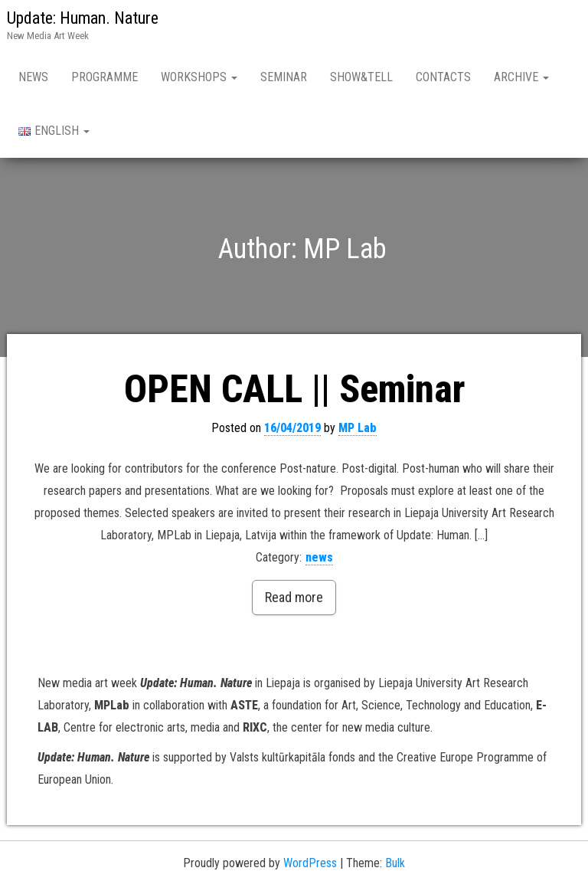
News (33, 77)
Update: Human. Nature (83, 18)
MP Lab (358, 428)
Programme (105, 77)
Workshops (199, 77)
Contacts (443, 77)
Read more (294, 597)
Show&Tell (361, 77)
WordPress (310, 863)
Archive (521, 77)
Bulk (395, 863)
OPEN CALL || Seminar (294, 389)
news (319, 557)
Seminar (284, 77)
